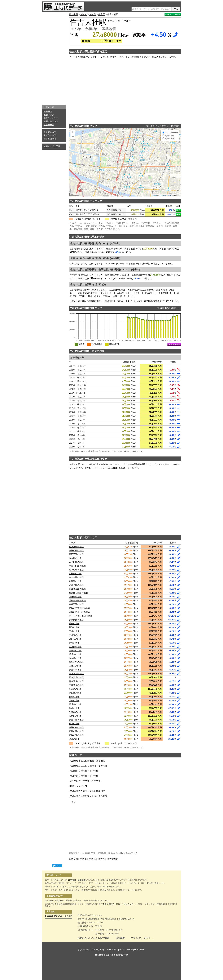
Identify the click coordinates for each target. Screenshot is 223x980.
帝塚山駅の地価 (76, 551)
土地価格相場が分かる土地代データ (111, 955)
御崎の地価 (74, 697)
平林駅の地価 (75, 597)
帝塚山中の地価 (76, 727)
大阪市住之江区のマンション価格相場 (88, 796)
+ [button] (73, 132)
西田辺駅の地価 (76, 554)
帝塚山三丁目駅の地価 (79, 608)
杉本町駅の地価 (76, 570)
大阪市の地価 (50, 135)
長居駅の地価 (75, 558)
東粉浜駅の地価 (76, 604)
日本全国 (73, 15)
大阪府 (84, 15)
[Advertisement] (54, 58)
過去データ (49, 125)
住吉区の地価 (50, 139)
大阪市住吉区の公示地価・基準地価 (87, 761)
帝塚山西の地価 (76, 731)
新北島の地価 (75, 704)
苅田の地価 (74, 624)
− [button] (73, 137)
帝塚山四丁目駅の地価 (79, 612)
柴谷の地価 (74, 708)
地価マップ (49, 115)
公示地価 (72, 880)
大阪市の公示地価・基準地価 (84, 771)
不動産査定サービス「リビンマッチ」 (119, 904)
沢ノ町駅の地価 (76, 562)
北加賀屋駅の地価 (77, 589)
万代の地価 (74, 631)
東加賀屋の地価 (76, 681)
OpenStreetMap (166, 195)
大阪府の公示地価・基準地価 (84, 776)
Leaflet (154, 195)
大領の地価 (74, 643)
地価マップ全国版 (52, 146)
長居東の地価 (75, 654)
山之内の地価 (75, 647)
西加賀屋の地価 (76, 677)
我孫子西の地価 (76, 720)
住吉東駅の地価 (76, 577)
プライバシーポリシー (142, 938)
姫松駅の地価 (75, 574)
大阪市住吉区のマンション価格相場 (87, 791)
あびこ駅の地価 (76, 585)
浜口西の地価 (75, 693)
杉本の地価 (74, 724)
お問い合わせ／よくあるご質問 (93, 938)
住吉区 (102, 15)
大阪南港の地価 (76, 620)
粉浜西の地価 (75, 689)
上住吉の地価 (75, 666)
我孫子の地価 (75, 670)
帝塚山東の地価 (76, 735)
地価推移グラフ (51, 121)
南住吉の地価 (75, 651)
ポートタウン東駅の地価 (80, 616)
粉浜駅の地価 (75, 581)
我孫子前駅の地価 (77, 601)
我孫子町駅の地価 (77, 566)
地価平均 (48, 111)
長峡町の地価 (75, 716)
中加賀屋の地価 (76, 685)
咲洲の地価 (74, 739)
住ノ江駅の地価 (76, 547)
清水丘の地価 (75, 639)
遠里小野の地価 (76, 662)
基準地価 (82, 880)
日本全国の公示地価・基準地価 (85, 781)
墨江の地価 (74, 627)
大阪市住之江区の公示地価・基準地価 (88, 766)
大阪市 (93, 15)
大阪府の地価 (50, 132)
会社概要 (120, 938)
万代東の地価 (75, 635)
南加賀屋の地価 (76, 674)
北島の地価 (74, 701)
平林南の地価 (75, 712)
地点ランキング (51, 118)
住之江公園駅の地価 (78, 593)
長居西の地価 (75, 658)
